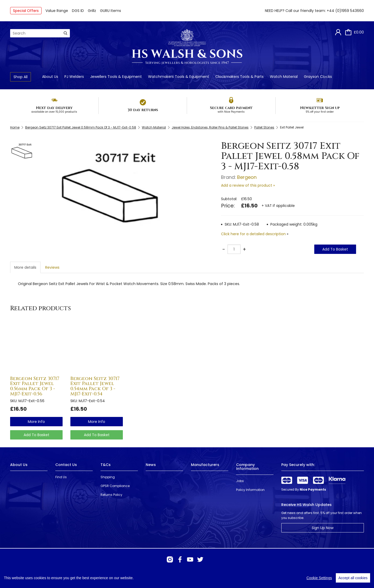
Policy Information (250, 490)
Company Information (247, 467)
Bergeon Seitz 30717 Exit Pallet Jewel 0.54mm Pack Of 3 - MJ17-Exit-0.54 (95, 386)
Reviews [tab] (52, 267)
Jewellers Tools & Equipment (116, 77)
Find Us (61, 477)
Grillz (92, 11)
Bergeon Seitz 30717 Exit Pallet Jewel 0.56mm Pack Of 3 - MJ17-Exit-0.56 (35, 386)
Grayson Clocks (318, 77)
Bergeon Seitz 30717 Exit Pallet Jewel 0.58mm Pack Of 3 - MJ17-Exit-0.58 (81, 127)
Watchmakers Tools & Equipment (179, 77)
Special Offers (26, 11)
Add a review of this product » (248, 185)
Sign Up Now (323, 528)
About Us (50, 77)
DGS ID (78, 11)
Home (15, 127)
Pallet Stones (264, 127)
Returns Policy (111, 495)
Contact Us (66, 465)
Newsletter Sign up (320, 108)
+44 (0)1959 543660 (345, 11)
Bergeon (247, 177)
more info (36, 422)
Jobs (240, 481)
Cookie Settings (319, 578)
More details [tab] (25, 267)
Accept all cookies (353, 578)
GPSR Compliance (115, 486)
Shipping (108, 477)
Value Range (57, 11)
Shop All (21, 77)
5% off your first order (320, 112)
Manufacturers (205, 465)
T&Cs (106, 465)
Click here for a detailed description (253, 234)
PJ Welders (74, 77)
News (151, 465)
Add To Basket (335, 249)
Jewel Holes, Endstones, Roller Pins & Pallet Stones (210, 127)
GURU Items (111, 11)
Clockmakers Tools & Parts (239, 77)
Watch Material (284, 77)
